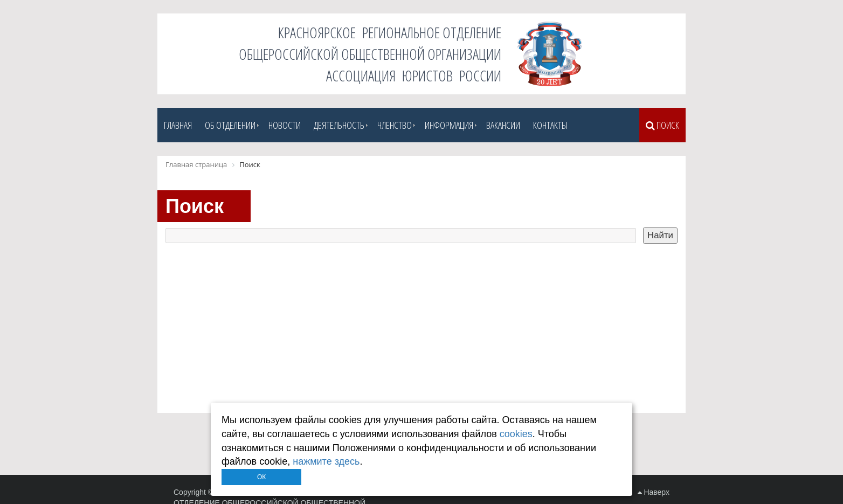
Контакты (550, 125)
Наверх (654, 492)
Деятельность (339, 125)
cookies (516, 434)
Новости (285, 125)
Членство (395, 125)
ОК (261, 477)
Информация (449, 125)
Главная (178, 125)
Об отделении (230, 125)
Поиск (662, 125)
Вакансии (503, 125)
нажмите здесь (326, 461)
